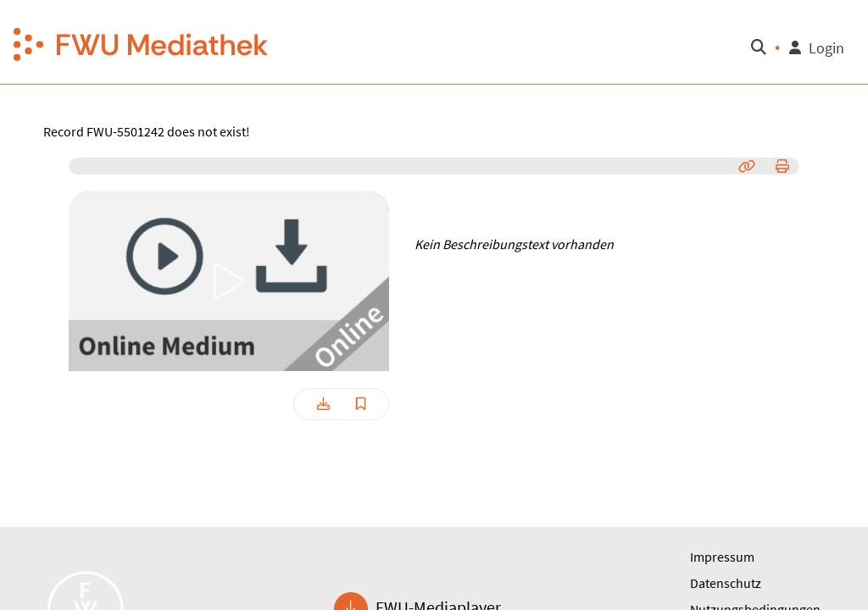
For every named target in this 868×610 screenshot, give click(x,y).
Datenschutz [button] (726, 583)
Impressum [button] (722, 557)
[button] (142, 42)
